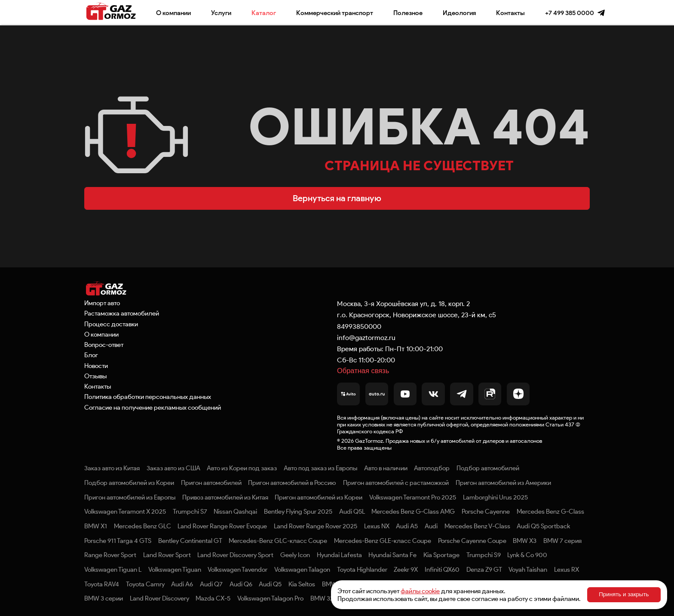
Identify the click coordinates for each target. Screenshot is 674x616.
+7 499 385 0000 (570, 13)
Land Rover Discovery (159, 598)
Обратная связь (363, 371)
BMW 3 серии (104, 598)
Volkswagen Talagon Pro (270, 598)
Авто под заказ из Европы (320, 468)
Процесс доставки (111, 324)
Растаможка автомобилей (122, 313)
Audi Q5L (352, 512)
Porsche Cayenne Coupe (472, 541)
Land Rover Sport (167, 555)
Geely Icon (295, 555)
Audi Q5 (270, 584)
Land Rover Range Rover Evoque (222, 526)
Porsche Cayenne (486, 512)
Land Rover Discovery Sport (235, 555)
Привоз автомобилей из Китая (225, 497)
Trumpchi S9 (484, 555)
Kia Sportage (441, 555)
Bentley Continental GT (190, 541)
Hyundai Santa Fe (392, 555)
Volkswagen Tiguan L (113, 570)
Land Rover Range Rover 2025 (316, 526)
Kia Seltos (302, 584)
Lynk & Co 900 (527, 555)
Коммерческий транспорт (335, 13)
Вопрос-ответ (104, 345)
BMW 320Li (326, 598)
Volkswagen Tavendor (237, 570)
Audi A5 (407, 526)
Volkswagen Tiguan (175, 570)
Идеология (459, 13)
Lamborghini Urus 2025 (495, 497)
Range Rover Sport (110, 555)
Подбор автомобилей (488, 468)
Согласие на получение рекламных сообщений (153, 408)
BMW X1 (96, 526)
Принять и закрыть (624, 594)
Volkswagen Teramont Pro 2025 (413, 497)
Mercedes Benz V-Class (477, 526)
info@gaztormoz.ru (366, 337)
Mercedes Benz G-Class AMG (413, 512)
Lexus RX (567, 570)
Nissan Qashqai (235, 512)
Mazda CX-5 (213, 598)
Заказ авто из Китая (112, 468)
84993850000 (359, 326)
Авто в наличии (386, 468)
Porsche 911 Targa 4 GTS (118, 541)
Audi (431, 526)
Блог (91, 355)
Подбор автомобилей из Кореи (129, 483)
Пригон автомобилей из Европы (130, 497)
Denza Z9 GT (484, 570)
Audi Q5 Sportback (543, 526)
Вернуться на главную (337, 198)
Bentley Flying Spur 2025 (298, 512)
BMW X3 (525, 541)
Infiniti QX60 (442, 570)
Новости (96, 366)
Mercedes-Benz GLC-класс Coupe (278, 541)
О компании (173, 13)
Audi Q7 (211, 584)
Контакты (510, 13)
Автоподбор (432, 468)
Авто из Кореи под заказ (242, 468)
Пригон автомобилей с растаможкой (396, 483)
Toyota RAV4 (102, 584)
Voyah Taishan (528, 570)
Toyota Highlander (362, 570)
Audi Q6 (241, 584)
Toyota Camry (145, 584)
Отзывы (95, 376)
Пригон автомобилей (211, 483)
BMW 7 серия (562, 541)
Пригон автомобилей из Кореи (319, 497)
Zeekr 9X (406, 570)
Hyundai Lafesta (339, 555)
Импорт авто (102, 303)
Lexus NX (377, 526)
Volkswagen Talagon (302, 570)
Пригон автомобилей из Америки (503, 483)
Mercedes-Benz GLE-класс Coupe (383, 541)
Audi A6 (182, 584)
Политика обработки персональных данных (148, 397)
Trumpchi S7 (190, 512)
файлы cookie (420, 591)
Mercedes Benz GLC (142, 526)
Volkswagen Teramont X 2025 (125, 512)
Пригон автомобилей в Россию (292, 483)
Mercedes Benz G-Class (550, 512)
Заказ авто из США (173, 468)
